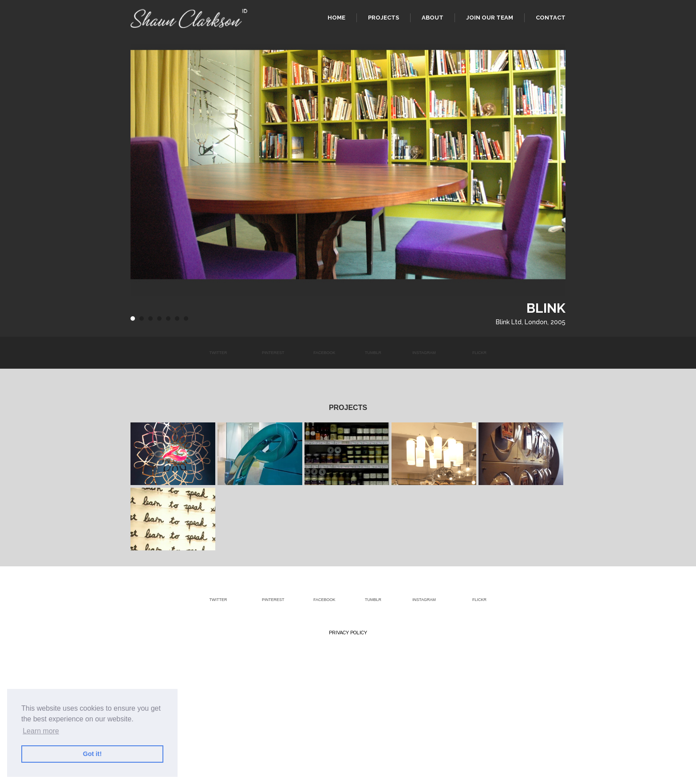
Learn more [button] (41, 731)
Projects (384, 18)
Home (336, 18)
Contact (551, 18)
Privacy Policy (348, 633)
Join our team (490, 18)
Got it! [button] (92, 754)
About (433, 18)
